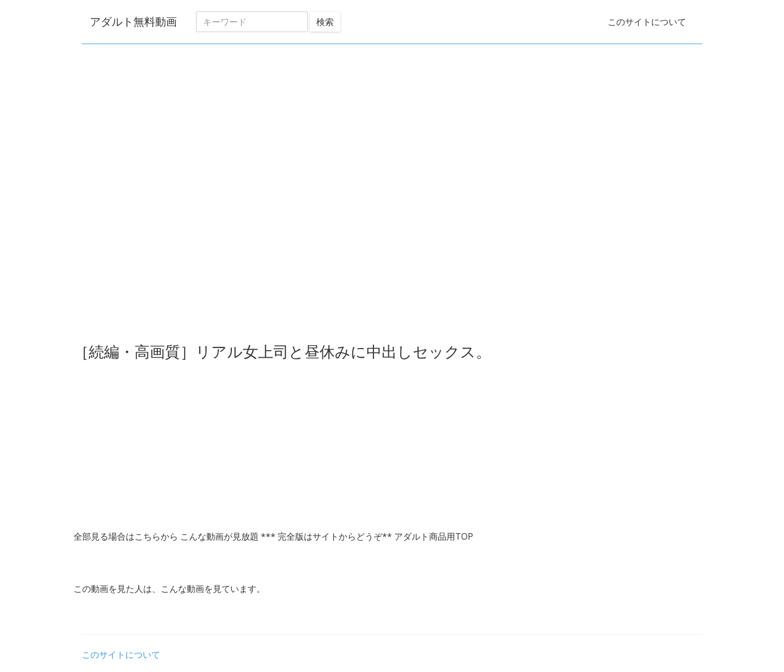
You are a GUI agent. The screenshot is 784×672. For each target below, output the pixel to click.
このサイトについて (647, 22)
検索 (325, 22)
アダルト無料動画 (133, 22)
